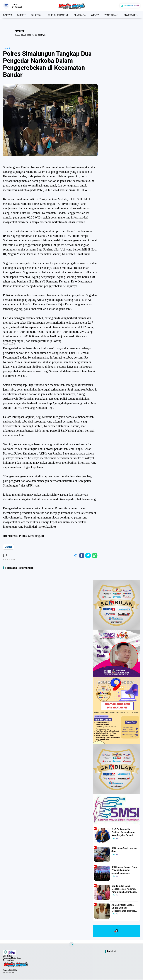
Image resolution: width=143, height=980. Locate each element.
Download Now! (131, 6)
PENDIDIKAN (116, 15)
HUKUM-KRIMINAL (60, 15)
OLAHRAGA (83, 15)
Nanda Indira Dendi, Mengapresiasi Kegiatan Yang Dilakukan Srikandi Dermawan (123, 889)
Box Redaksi (8, 956)
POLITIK (8, 15)
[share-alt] (74, 556)
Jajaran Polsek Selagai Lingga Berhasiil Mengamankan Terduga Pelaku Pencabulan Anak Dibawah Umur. (123, 908)
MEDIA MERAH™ (10, 973)
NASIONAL (38, 15)
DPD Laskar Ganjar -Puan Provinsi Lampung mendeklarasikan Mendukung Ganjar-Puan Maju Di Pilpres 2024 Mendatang (123, 870)
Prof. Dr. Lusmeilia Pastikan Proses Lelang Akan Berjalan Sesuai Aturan (125, 833)
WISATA (99, 15)
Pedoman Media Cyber (12, 959)
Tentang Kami (9, 961)
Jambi (6, 49)
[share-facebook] (81, 556)
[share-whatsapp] (94, 556)
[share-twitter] (88, 556)
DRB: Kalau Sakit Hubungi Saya (124, 850)
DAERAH (22, 15)
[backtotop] (71, 945)
